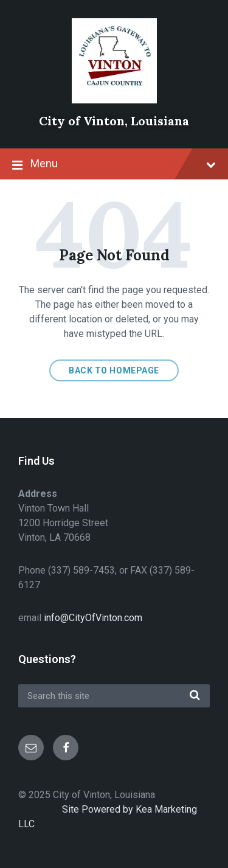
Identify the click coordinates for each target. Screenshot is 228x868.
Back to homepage (114, 370)
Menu (114, 165)
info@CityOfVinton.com (93, 618)
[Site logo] (114, 100)
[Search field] (114, 696)
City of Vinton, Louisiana (114, 121)
